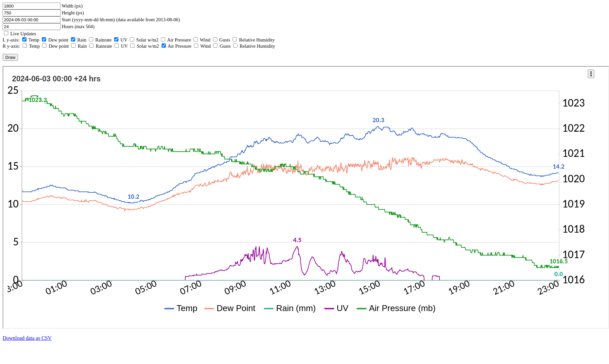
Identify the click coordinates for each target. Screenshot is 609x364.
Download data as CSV (27, 338)
